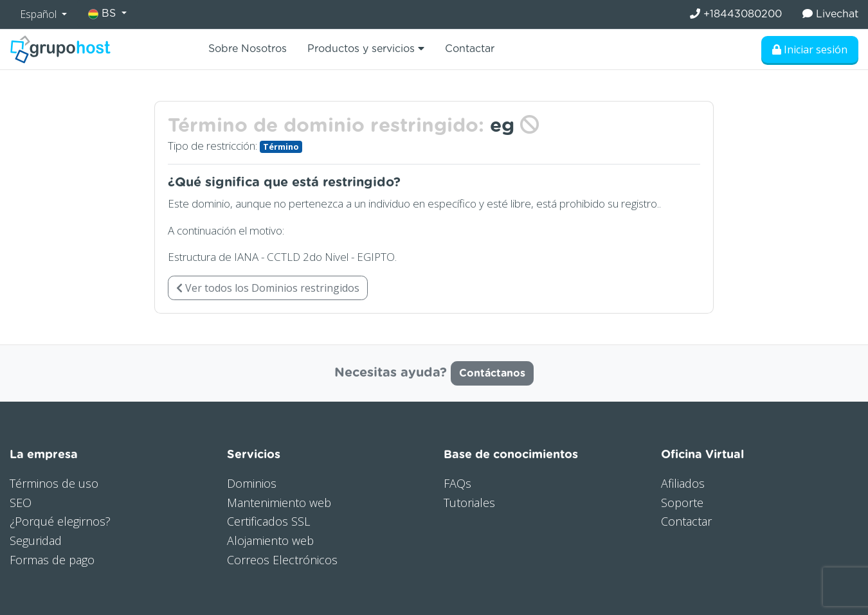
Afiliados (683, 483)
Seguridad (36, 540)
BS (104, 14)
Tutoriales (469, 503)
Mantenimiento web (279, 503)
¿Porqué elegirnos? (60, 521)
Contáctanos (492, 373)
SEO (21, 503)
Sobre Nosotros (248, 49)
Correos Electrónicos (282, 560)
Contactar (470, 49)
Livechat (830, 14)
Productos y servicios (366, 49)
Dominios (252, 483)
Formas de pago (52, 560)
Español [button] (40, 14)
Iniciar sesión (810, 49)
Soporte (682, 503)
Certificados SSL (268, 521)
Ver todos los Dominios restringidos (268, 288)
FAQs (457, 483)
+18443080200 (736, 14)
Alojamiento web (270, 540)
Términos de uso (54, 483)
